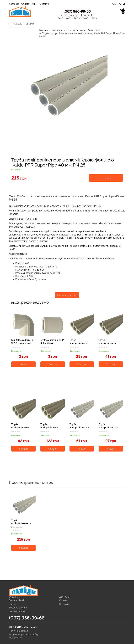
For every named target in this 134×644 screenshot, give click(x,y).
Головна (43, 30)
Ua (114, 4)
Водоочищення (17, 611)
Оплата (25, 4)
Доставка (14, 4)
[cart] (123, 12)
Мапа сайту (15, 638)
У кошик (106, 178)
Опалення (57, 30)
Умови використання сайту (24, 634)
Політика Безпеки (18, 631)
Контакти (44, 4)
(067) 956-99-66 (27, 618)
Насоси (13, 604)
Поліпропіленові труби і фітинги (83, 30)
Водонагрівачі (16, 600)
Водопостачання (18, 608)
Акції (34, 4)
